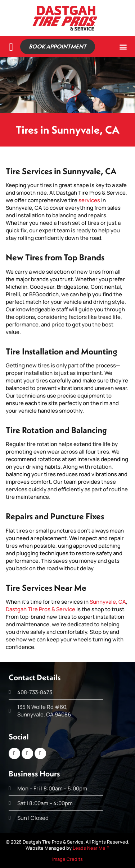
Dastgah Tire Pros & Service (40, 609)
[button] (123, 47)
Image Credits (67, 859)
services (89, 200)
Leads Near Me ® (91, 848)
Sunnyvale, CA (108, 602)
